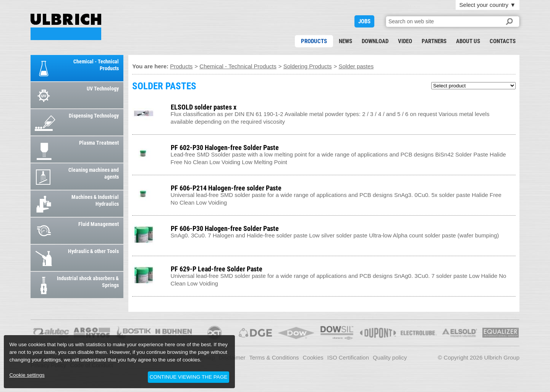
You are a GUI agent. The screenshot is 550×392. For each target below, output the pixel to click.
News (345, 41)
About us (468, 41)
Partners (434, 41)
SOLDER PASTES (66, 27)
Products (314, 41)
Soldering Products (308, 66)
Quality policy (390, 357)
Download (375, 41)
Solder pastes (356, 66)
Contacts (503, 41)
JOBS (364, 21)
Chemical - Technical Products (238, 66)
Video (405, 41)
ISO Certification (348, 357)
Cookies (313, 357)
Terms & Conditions (274, 357)
